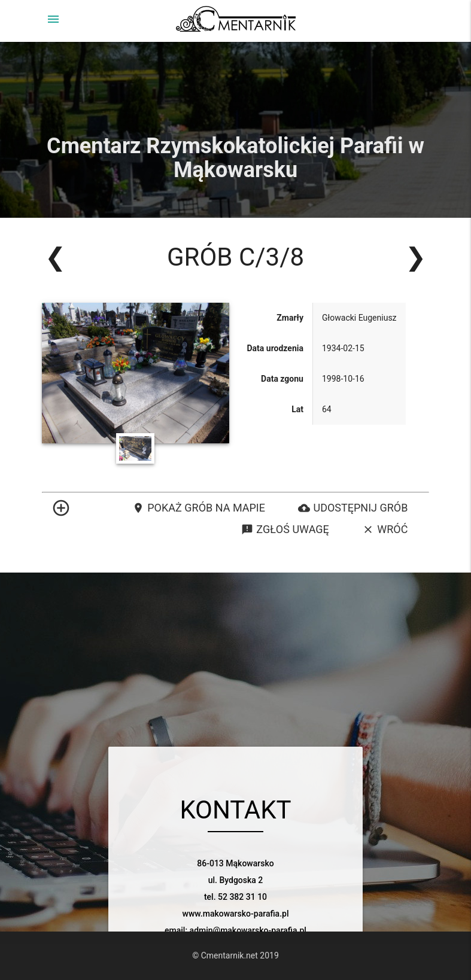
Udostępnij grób (353, 508)
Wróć (385, 529)
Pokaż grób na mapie (199, 508)
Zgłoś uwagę (285, 529)
